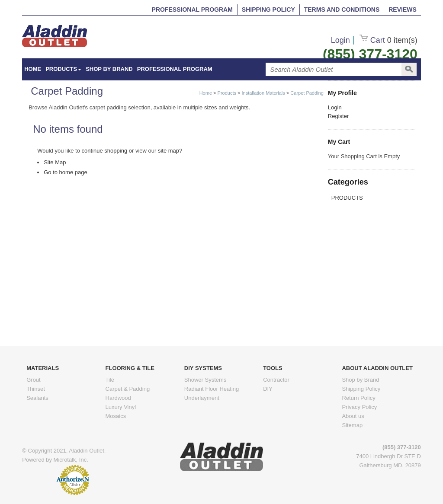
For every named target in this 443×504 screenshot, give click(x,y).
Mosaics (116, 416)
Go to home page (65, 172)
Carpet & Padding (128, 389)
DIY (268, 389)
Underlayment (202, 398)
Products (63, 69)
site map (169, 151)
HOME (33, 69)
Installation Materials (263, 93)
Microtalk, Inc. (71, 460)
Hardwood (118, 398)
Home (206, 93)
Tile (110, 380)
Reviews (403, 10)
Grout (34, 380)
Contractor (276, 380)
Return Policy (358, 398)
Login (340, 40)
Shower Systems (205, 380)
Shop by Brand (109, 69)
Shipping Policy (268, 10)
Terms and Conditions (342, 10)
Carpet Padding (307, 93)
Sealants (37, 398)
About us (353, 416)
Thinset (36, 389)
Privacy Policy (359, 407)
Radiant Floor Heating (212, 389)
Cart (388, 40)
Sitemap (352, 425)
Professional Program (192, 10)
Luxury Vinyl (121, 407)
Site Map (55, 162)
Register (338, 116)
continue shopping (105, 151)
